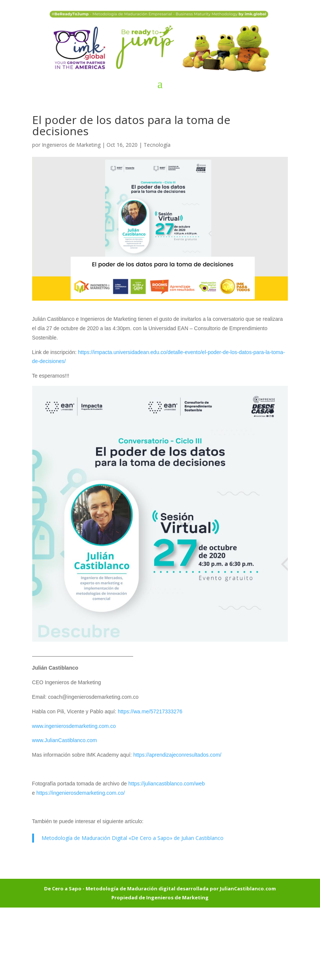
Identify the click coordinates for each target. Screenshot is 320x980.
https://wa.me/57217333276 (150, 711)
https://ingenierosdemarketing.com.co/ (81, 793)
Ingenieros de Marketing (71, 145)
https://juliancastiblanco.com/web (167, 784)
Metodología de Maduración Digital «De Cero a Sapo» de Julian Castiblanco (133, 838)
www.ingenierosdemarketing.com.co (74, 726)
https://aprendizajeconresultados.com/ (177, 755)
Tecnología (157, 145)
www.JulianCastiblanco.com (65, 740)
